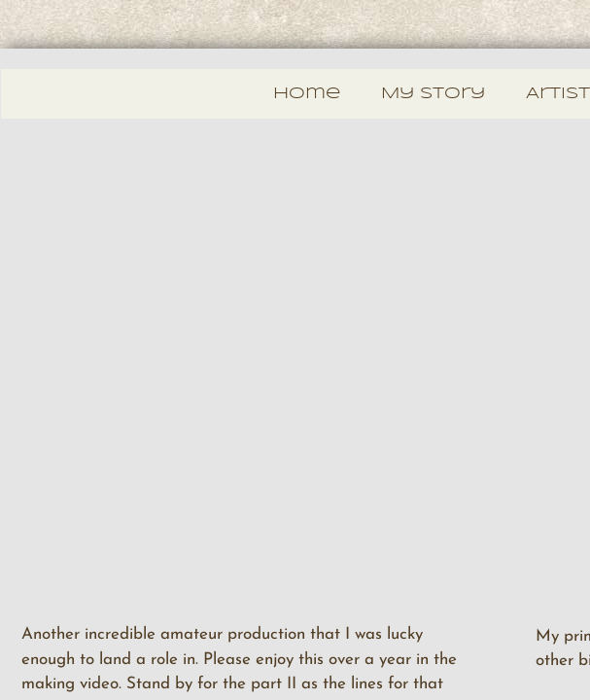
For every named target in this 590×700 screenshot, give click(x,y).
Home (307, 94)
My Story (433, 94)
